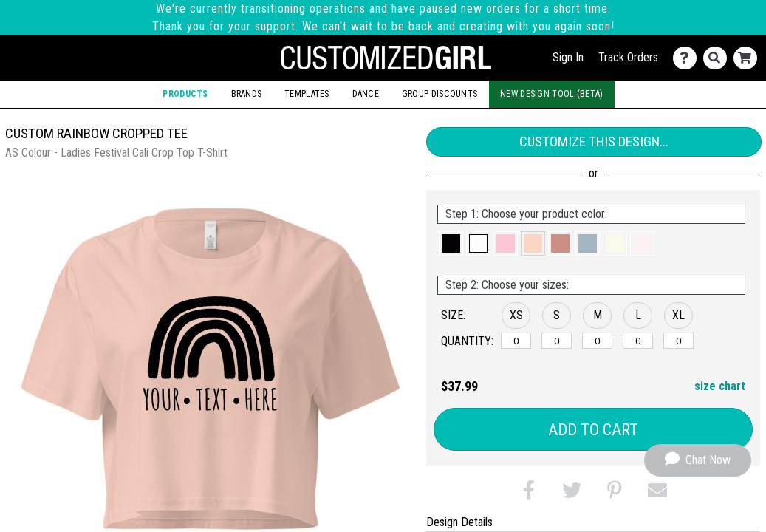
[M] (597, 341)
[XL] (678, 341)
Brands (247, 94)
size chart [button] (720, 386)
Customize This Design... (594, 141)
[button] (451, 243)
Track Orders (628, 57)
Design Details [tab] (459, 522)
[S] (557, 341)
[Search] (718, 58)
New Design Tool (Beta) (552, 94)
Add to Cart (593, 430)
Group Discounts (440, 94)
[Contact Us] (688, 58)
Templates (307, 94)
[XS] (516, 341)
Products (185, 94)
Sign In (568, 57)
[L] (638, 341)
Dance (366, 94)
